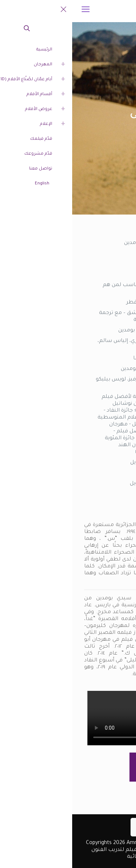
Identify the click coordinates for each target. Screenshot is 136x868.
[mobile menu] (13, 11)
